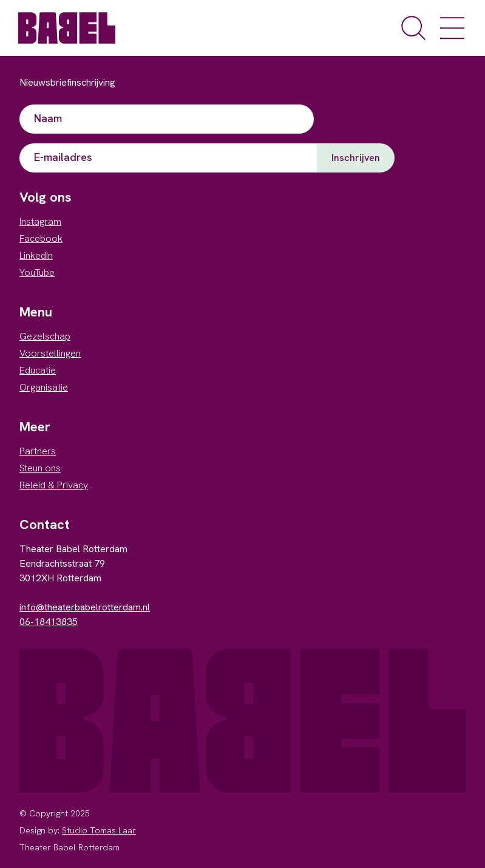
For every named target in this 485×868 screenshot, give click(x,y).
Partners (38, 451)
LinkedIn (36, 255)
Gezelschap (45, 336)
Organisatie (44, 387)
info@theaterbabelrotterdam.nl (85, 607)
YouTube (37, 272)
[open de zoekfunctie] (413, 28)
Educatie (38, 370)
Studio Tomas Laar (99, 830)
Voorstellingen (50, 353)
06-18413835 (49, 622)
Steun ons (40, 468)
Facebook (41, 238)
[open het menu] (452, 28)
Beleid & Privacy (54, 485)
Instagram (40, 221)
